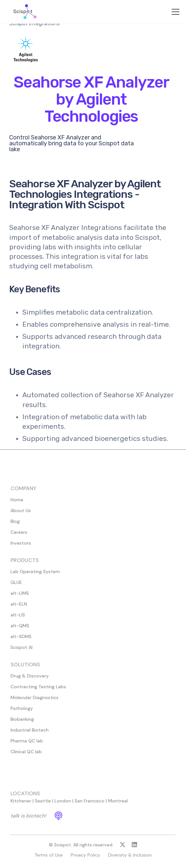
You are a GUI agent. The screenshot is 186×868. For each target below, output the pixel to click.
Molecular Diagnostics (35, 700)
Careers (19, 535)
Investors (21, 546)
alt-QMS (20, 629)
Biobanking (22, 722)
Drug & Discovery (30, 679)
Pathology (22, 711)
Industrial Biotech (30, 733)
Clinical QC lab (26, 754)
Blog (15, 524)
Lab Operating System (35, 574)
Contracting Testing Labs (38, 690)
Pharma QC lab (27, 744)
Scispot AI (22, 650)
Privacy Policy (85, 858)
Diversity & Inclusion (130, 858)
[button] (174, 12)
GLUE (16, 585)
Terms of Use (49, 858)
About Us (21, 513)
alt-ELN (19, 607)
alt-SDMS (21, 639)
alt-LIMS (20, 596)
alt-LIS (18, 618)
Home (17, 503)
